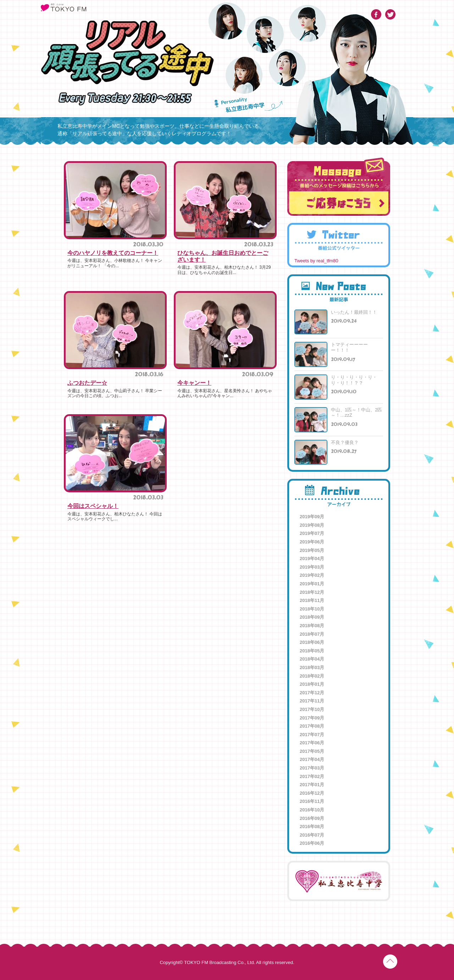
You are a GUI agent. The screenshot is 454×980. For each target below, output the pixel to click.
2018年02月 (312, 676)
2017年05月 (312, 751)
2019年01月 (312, 584)
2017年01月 (312, 785)
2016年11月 (312, 801)
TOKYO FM (63, 7)
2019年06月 (312, 542)
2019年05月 (312, 550)
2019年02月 (312, 575)
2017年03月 (312, 768)
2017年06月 (312, 743)
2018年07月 (312, 634)
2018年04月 (312, 659)
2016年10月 (312, 810)
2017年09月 (312, 718)
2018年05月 (312, 651)
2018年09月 (312, 617)
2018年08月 (312, 626)
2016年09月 (312, 818)
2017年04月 (312, 759)
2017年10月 (312, 709)
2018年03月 (312, 667)
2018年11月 (312, 600)
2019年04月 (312, 559)
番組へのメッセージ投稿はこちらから (339, 187)
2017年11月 (312, 701)
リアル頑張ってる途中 (128, 53)
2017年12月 (312, 693)
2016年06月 (312, 843)
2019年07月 (312, 533)
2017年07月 (312, 735)
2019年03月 (312, 567)
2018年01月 (312, 684)
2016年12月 (312, 793)
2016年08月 (312, 826)
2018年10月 (312, 609)
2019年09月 (312, 517)
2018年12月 (312, 592)
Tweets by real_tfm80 (316, 261)
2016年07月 (312, 835)
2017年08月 (312, 726)
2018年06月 (312, 642)
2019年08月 (312, 525)
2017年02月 (312, 776)
